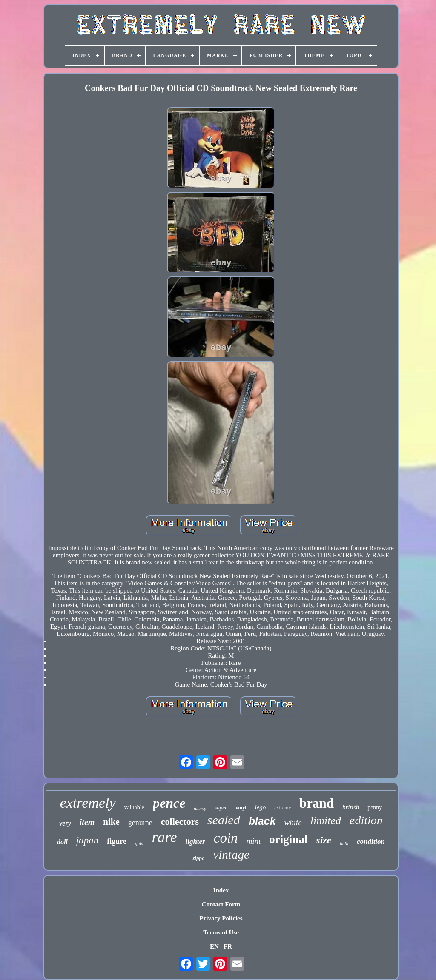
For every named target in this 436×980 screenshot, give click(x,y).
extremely (88, 803)
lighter (195, 842)
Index (221, 890)
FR (228, 946)
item (87, 822)
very (65, 823)
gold (139, 843)
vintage (231, 855)
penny (375, 808)
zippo (198, 858)
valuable (134, 808)
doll (62, 842)
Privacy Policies (221, 918)
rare (164, 837)
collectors (180, 822)
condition (371, 842)
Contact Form (221, 904)
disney (200, 809)
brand (317, 803)
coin (226, 838)
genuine (140, 823)
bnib (344, 843)
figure (117, 841)
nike (111, 822)
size (324, 840)
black (262, 821)
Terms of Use (221, 932)
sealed (224, 820)
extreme (283, 808)
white (293, 822)
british (351, 807)
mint (254, 841)
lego (260, 807)
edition (366, 820)
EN (214, 946)
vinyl (241, 808)
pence (169, 803)
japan (87, 840)
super (221, 808)
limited (326, 821)
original (288, 839)
